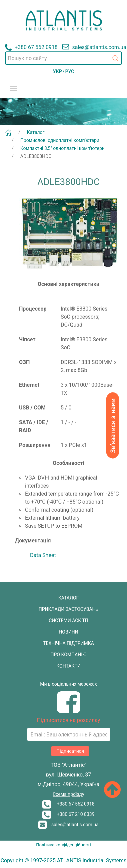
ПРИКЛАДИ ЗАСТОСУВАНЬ (69, 609)
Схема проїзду (68, 794)
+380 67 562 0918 (68, 804)
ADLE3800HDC (36, 156)
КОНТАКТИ (68, 666)
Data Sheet (43, 555)
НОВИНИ (68, 632)
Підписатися (70, 751)
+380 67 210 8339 (68, 814)
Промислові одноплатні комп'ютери (60, 140)
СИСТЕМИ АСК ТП (68, 621)
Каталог (36, 132)
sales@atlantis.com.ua (68, 825)
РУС (70, 71)
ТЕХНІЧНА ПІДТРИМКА (68, 643)
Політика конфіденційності (63, 845)
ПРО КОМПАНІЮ (69, 655)
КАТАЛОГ (69, 598)
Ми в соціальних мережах (68, 684)
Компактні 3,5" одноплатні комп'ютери (62, 148)
